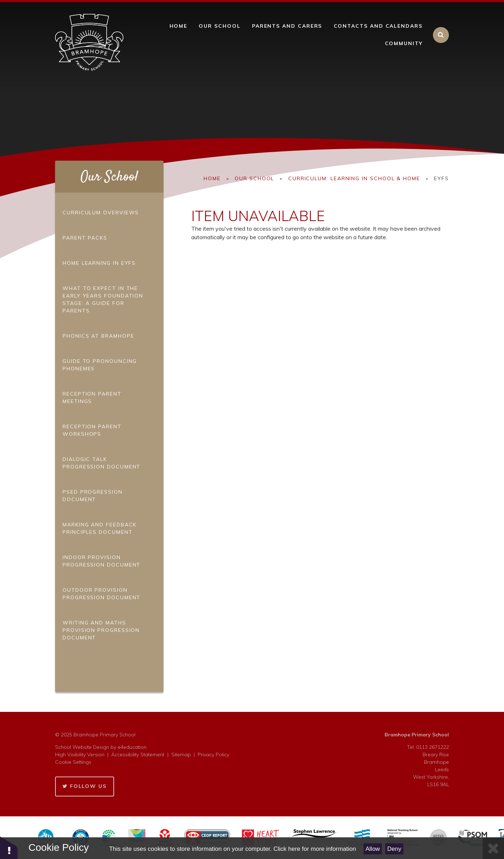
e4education (132, 747)
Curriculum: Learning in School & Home (354, 178)
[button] (9, 847)
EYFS (441, 178)
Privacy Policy (213, 755)
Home (212, 178)
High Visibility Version (80, 755)
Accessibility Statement (138, 755)
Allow (373, 849)
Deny (395, 849)
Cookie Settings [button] (73, 762)
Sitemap (181, 755)
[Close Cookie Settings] (493, 848)
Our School (254, 178)
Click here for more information (315, 849)
